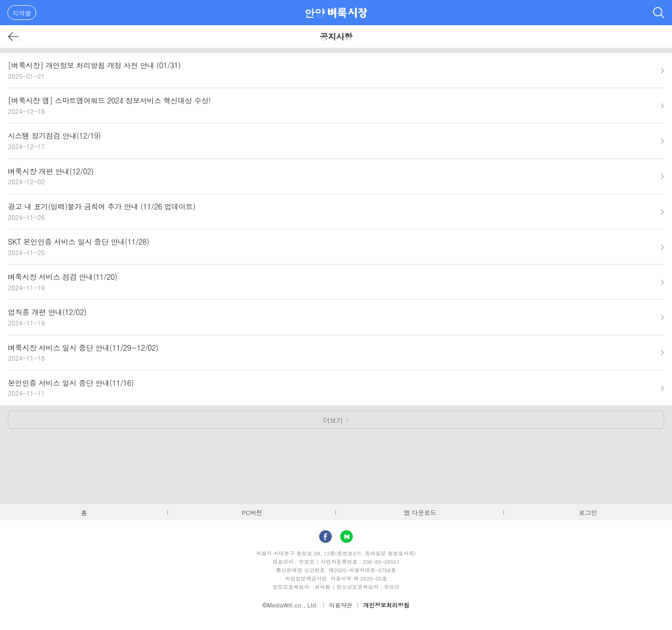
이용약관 (341, 605)
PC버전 (252, 512)
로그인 (588, 512)
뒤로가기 (14, 36)
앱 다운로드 (420, 512)
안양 (315, 13)
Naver (346, 537)
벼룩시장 (348, 13)
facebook (325, 537)
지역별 (22, 13)
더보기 (333, 420)
